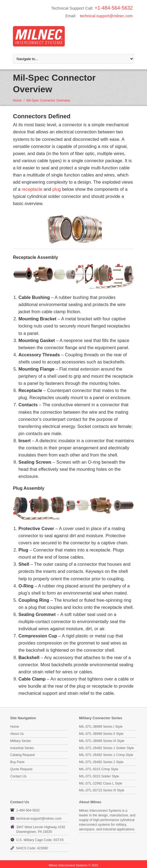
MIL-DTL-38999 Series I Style (101, 727)
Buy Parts (17, 762)
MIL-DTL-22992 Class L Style (101, 783)
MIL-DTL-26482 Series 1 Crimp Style (106, 755)
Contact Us (18, 776)
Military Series (21, 741)
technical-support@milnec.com (106, 16)
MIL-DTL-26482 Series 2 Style (101, 762)
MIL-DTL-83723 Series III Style (102, 790)
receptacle (32, 189)
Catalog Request (22, 755)
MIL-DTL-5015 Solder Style (99, 776)
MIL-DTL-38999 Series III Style (102, 741)
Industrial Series (22, 748)
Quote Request (21, 769)
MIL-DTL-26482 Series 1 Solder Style (106, 748)
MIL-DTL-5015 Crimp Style (99, 769)
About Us (17, 734)
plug (57, 189)
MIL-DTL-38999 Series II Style (101, 734)
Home (17, 100)
